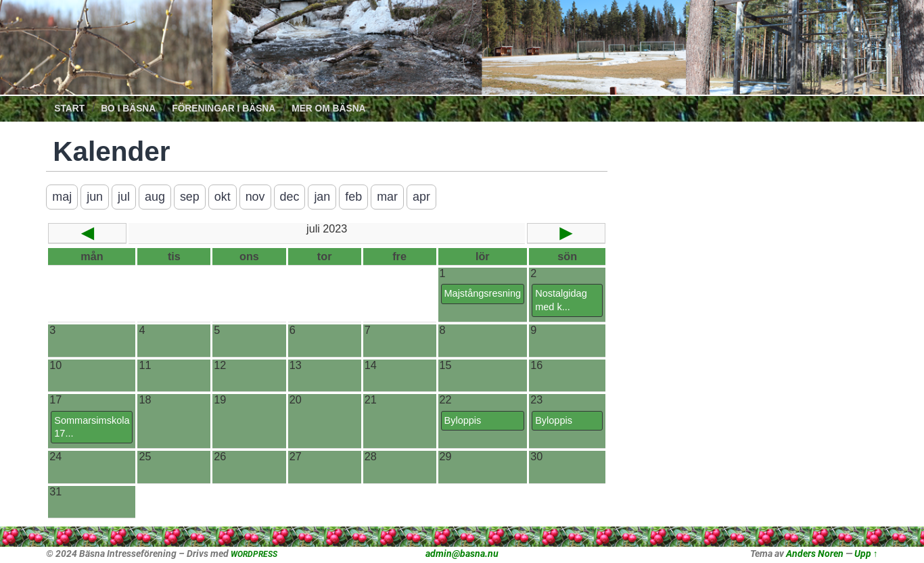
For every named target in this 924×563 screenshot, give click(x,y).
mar (389, 197)
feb (355, 197)
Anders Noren (815, 554)
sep (190, 197)
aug (155, 197)
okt (223, 197)
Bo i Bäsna (128, 108)
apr (423, 197)
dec (290, 197)
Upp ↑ (866, 554)
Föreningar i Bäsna (224, 108)
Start (69, 108)
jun (95, 197)
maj (62, 197)
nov (255, 197)
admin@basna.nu (462, 554)
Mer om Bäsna (328, 108)
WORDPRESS (254, 554)
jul (124, 197)
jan (323, 197)
